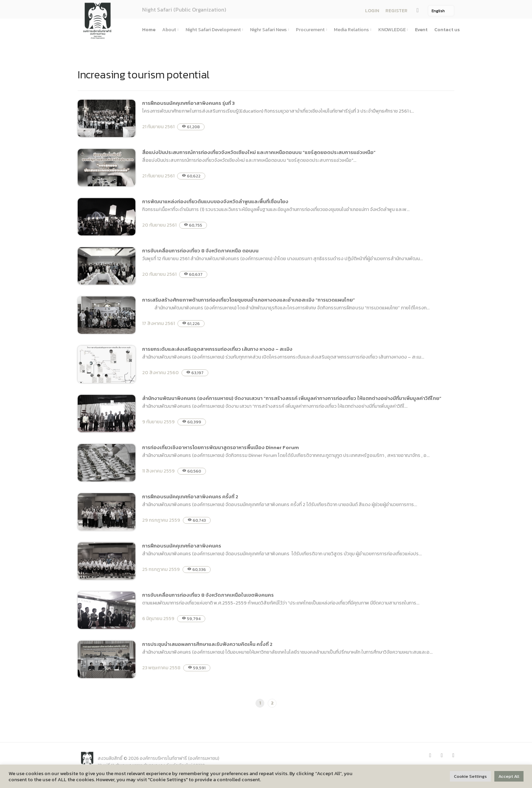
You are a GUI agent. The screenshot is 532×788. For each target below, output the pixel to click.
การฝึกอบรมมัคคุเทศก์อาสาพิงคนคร (182, 546)
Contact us (447, 30)
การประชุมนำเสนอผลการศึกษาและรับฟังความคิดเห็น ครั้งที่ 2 (207, 644)
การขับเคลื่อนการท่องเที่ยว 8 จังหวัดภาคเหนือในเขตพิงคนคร (208, 595)
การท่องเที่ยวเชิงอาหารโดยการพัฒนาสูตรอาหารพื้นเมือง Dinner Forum (221, 447)
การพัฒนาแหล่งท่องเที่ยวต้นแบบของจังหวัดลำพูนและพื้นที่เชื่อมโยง (215, 201)
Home (149, 30)
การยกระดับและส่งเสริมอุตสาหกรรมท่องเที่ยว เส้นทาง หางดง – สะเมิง (217, 349)
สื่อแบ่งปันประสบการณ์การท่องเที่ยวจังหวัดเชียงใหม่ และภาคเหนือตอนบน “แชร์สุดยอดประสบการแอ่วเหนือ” (259, 152)
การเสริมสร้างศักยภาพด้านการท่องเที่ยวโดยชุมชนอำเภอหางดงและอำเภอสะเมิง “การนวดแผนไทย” (249, 300)
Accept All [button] (509, 776)
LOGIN (371, 11)
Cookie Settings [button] (470, 776)
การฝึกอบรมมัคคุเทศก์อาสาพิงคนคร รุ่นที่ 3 (188, 103)
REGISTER (395, 11)
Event (421, 30)
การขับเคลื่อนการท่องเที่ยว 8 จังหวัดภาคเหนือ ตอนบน (200, 251)
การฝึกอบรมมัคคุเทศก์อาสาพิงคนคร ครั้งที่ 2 (190, 496)
